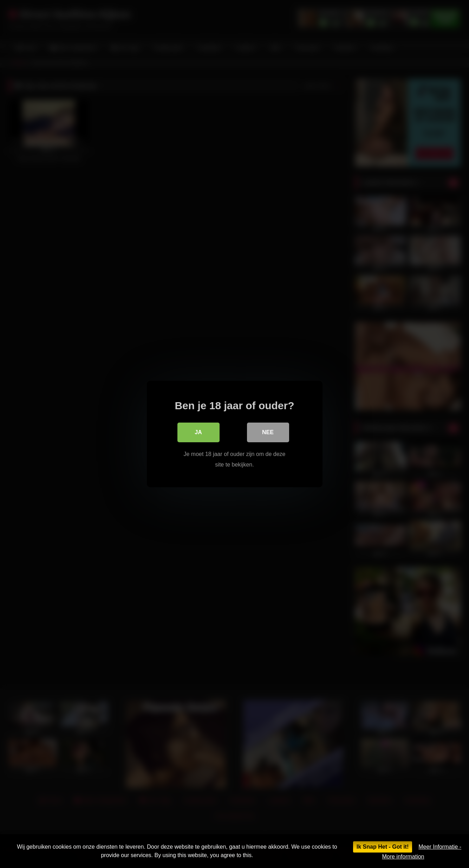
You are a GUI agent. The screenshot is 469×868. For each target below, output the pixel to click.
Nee (268, 432)
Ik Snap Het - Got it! (383, 847)
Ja (198, 432)
